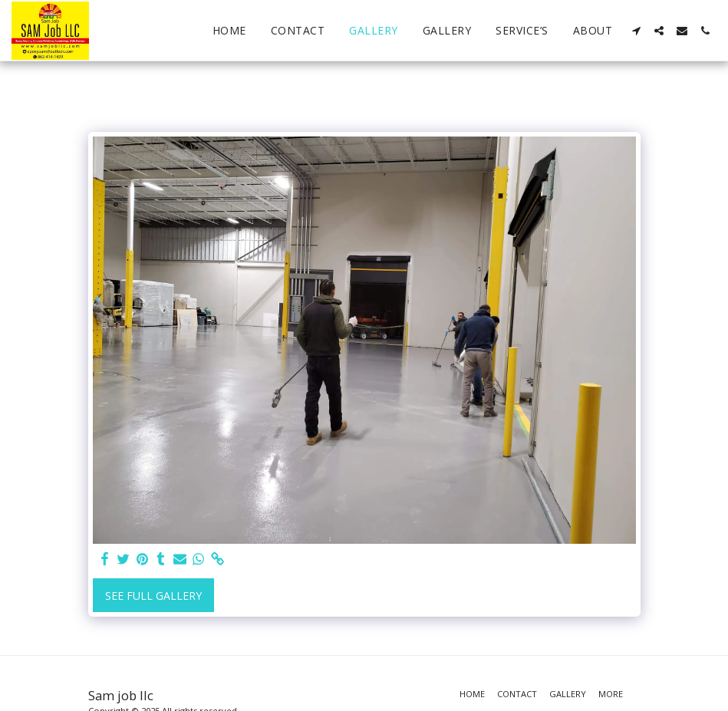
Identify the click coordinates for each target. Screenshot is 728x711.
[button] (636, 31)
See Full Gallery (153, 596)
